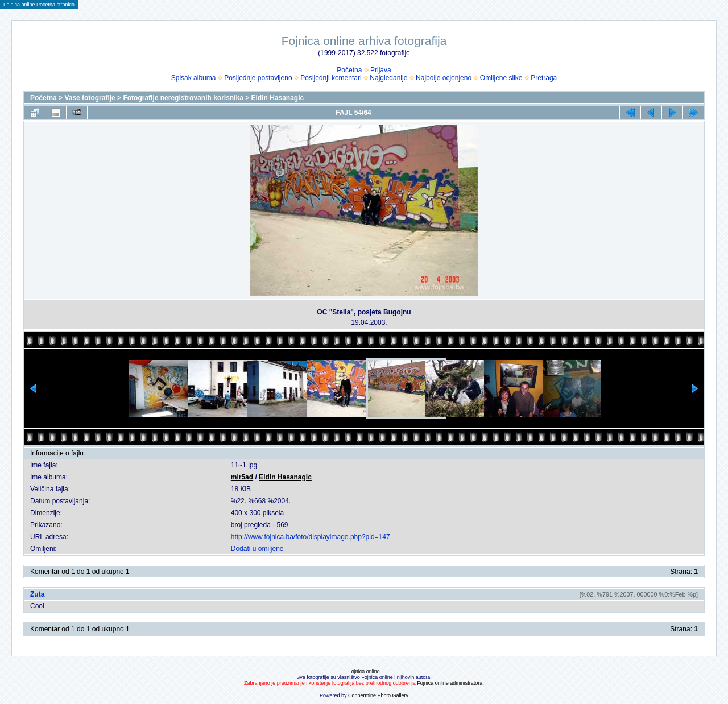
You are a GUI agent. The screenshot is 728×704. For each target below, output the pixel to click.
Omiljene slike (501, 78)
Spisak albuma (194, 78)
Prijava (381, 70)
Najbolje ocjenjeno (444, 78)
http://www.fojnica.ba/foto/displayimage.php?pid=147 (311, 537)
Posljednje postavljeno (258, 78)
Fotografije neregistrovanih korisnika (183, 98)
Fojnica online (364, 672)
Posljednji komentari (331, 78)
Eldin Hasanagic (278, 98)
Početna (349, 70)
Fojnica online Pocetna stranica (39, 5)
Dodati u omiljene (257, 549)
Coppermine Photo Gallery (378, 695)
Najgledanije (388, 78)
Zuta (37, 594)
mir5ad (242, 477)
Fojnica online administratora (450, 683)
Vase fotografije (90, 98)
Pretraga (544, 78)
